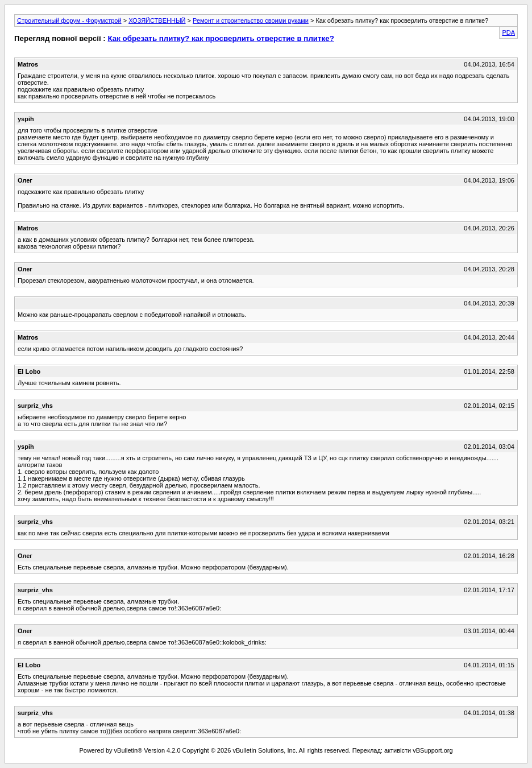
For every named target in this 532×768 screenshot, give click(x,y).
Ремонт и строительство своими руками (251, 20)
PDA (508, 32)
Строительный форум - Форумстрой (69, 20)
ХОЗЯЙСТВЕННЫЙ (157, 20)
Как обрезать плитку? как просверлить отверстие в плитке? (221, 38)
